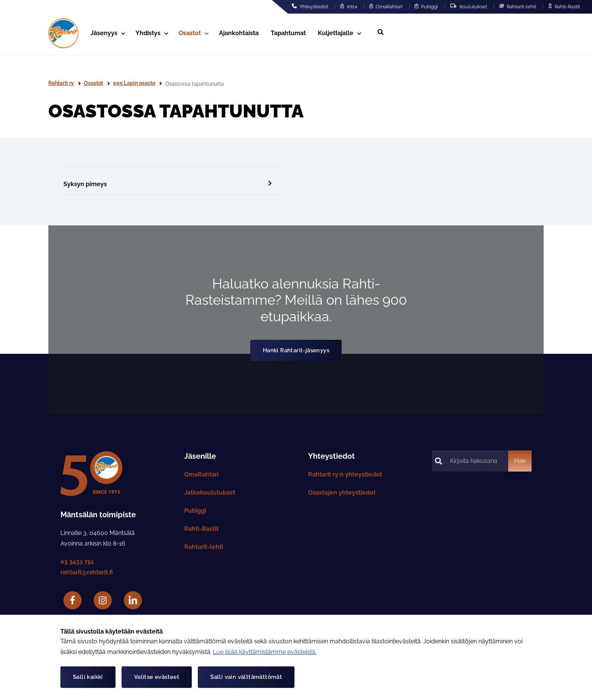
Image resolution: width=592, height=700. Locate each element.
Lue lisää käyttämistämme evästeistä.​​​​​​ (265, 652)
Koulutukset (468, 6)
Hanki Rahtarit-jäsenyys (296, 350)
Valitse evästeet (157, 677)
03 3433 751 (77, 562)
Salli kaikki (88, 677)
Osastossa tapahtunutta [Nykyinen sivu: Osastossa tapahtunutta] (194, 84)
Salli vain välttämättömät (246, 677)
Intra (348, 6)
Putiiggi (426, 6)
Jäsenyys (108, 33)
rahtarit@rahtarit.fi (87, 572)
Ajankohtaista (239, 33)
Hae (520, 461)
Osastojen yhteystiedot (342, 493)
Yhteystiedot (310, 6)
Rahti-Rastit (564, 6)
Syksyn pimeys (168, 184)
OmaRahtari (386, 6)
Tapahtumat (288, 33)
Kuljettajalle (339, 33)
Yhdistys (152, 33)
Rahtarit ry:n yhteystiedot (345, 474)
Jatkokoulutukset (210, 493)
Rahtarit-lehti (518, 6)
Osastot (193, 33)
